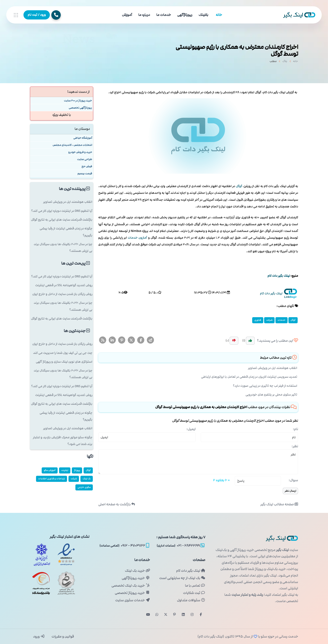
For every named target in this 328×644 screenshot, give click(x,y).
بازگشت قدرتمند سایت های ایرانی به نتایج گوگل (62, 220)
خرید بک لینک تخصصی (131, 586)
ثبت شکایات (194, 593)
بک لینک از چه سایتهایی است (182, 578)
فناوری (258, 320)
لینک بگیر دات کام (191, 571)
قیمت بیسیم (85, 173)
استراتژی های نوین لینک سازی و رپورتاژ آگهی (64, 362)
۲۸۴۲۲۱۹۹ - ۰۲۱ (181, 546)
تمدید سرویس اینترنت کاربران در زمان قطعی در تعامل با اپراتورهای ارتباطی (249, 377)
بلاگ (285, 63)
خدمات (133, 238)
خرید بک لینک (137, 571)
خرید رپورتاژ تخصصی (132, 593)
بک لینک (87, 479)
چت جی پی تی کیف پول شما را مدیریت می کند (63, 353)
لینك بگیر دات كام (279, 276)
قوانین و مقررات (62, 636)
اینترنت (65, 470)
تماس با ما (195, 586)
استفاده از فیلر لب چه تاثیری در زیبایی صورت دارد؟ (265, 386)
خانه (219, 15)
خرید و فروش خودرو (80, 152)
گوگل (239, 186)
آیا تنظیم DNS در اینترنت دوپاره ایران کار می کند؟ (62, 211)
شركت (269, 320)
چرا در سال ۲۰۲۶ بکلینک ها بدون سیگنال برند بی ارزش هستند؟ (63, 248)
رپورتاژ (77, 470)
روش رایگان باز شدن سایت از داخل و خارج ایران (62, 294)
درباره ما (144, 15)
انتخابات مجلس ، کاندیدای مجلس (72, 145)
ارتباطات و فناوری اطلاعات (52, 479)
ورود (39, 636)
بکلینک (203, 15)
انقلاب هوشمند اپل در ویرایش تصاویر (273, 368)
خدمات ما (164, 15)
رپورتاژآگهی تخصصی (80, 108)
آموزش (127, 15)
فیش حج (87, 166)
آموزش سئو (50, 470)
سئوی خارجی (84, 487)
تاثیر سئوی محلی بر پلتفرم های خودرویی (271, 395)
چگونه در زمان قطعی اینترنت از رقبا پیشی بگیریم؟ (66, 232)
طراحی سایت (85, 159)
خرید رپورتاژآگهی (136, 578)
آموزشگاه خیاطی (83, 138)
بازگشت (117, 504)
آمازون (143, 238)
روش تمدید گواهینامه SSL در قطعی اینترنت (64, 285)
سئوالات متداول (191, 600)
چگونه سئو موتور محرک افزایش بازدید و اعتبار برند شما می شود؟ (63, 441)
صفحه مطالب (279, 504)
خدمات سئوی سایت (132, 600)
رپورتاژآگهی (185, 15)
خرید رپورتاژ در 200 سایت (78, 100)
